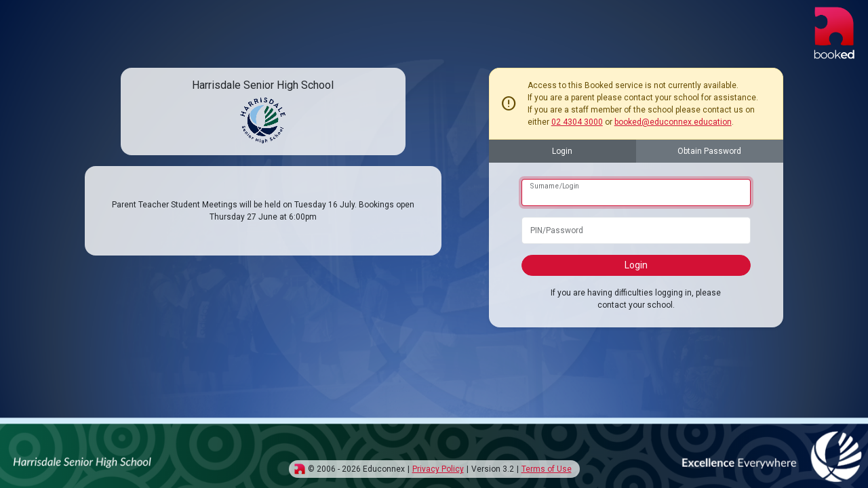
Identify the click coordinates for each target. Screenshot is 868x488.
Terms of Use (547, 469)
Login (562, 151)
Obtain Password (709, 151)
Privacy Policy (438, 469)
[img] (300, 469)
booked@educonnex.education (673, 122)
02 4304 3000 (577, 122)
